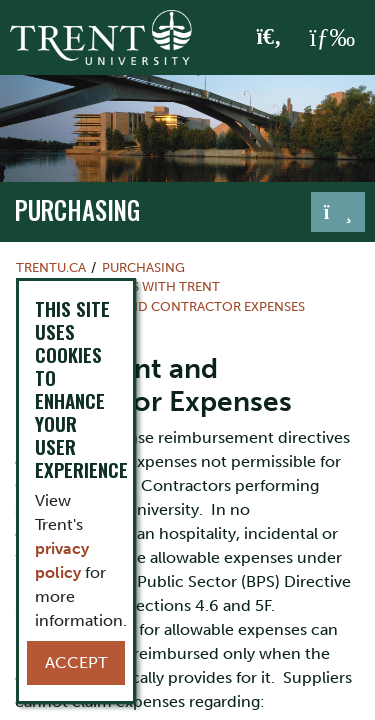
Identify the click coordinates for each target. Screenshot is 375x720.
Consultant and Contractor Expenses (168, 306)
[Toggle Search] (269, 38)
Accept (76, 662)
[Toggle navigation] (338, 212)
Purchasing (77, 210)
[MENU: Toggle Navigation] (332, 38)
